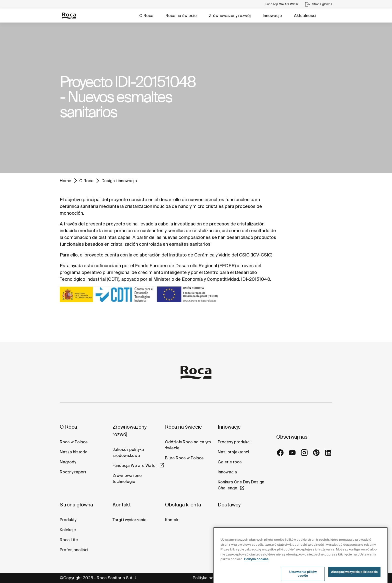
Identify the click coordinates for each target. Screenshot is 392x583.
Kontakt (122, 505)
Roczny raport (73, 472)
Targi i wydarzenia (129, 520)
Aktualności (305, 16)
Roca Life (69, 540)
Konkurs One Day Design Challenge (241, 485)
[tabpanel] (196, 98)
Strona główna (76, 505)
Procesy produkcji (235, 442)
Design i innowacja (119, 181)
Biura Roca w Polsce (184, 458)
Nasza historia (74, 452)
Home (65, 181)
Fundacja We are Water (135, 465)
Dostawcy (229, 505)
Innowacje (272, 16)
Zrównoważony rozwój (230, 16)
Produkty (68, 520)
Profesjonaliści (74, 550)
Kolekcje (68, 530)
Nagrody (68, 462)
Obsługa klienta (183, 505)
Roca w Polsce (74, 442)
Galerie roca (230, 462)
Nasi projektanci (233, 452)
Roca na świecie (181, 16)
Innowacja (227, 472)
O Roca (146, 16)
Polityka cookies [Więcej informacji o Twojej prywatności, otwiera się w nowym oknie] (256, 570)
